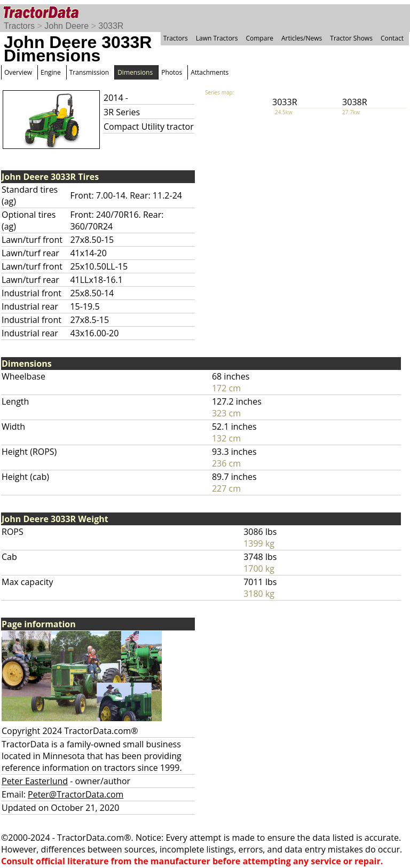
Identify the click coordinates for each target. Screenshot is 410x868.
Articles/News (302, 38)
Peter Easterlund (35, 781)
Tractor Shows (351, 38)
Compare (259, 38)
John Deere (66, 26)
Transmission (89, 72)
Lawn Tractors (217, 38)
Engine (51, 72)
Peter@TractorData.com (76, 794)
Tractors (19, 26)
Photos (172, 72)
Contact (392, 38)
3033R (111, 26)
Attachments (210, 72)
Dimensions (135, 72)
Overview (18, 72)
